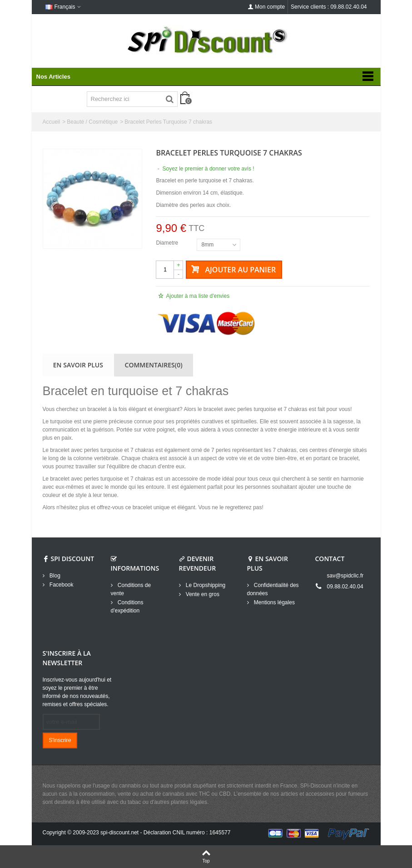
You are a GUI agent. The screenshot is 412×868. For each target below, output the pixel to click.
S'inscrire (60, 740)
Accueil (52, 122)
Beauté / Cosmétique (92, 122)
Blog (54, 576)
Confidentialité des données (273, 589)
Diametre (168, 243)
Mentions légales (274, 602)
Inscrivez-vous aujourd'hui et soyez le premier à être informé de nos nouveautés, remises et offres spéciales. (77, 692)
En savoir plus (78, 365)
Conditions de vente (131, 589)
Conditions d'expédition (127, 607)
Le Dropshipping (205, 585)
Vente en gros (202, 594)
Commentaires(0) (154, 365)
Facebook (61, 585)
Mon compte (266, 7)
